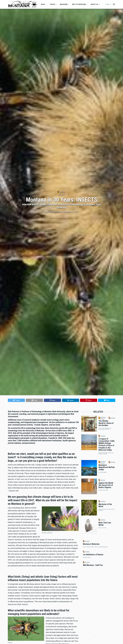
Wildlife (62, 192)
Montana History (103, 418)
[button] (16, 400)
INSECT (62, 195)
